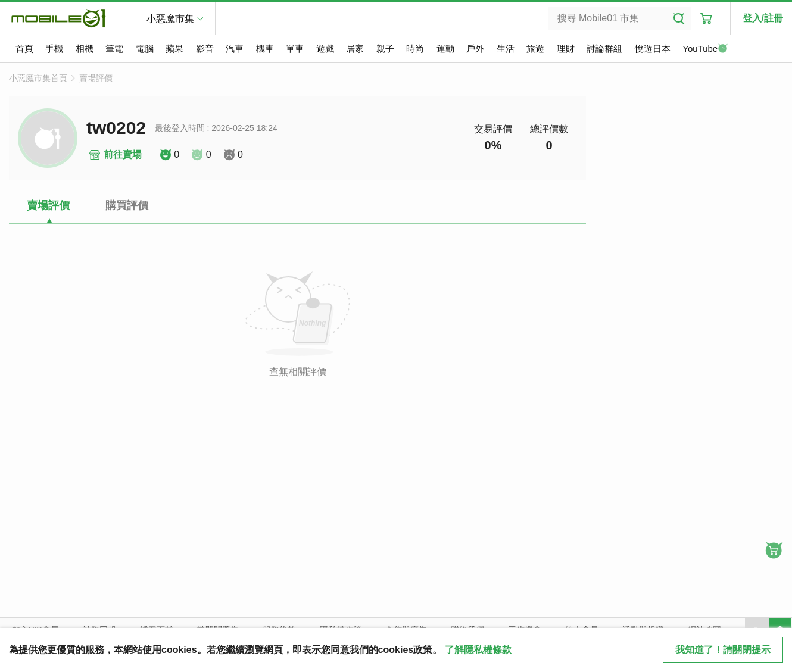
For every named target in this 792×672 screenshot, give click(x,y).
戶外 (475, 49)
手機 (54, 49)
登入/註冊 (763, 18)
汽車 (235, 49)
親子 (385, 49)
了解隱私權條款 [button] (478, 650)
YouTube (705, 49)
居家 (355, 49)
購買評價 (127, 205)
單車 (295, 49)
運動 (445, 49)
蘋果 (174, 49)
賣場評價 (96, 78)
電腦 (145, 49)
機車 (265, 49)
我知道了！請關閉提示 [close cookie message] (723, 650)
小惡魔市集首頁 (38, 78)
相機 (85, 49)
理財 (566, 49)
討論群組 (604, 49)
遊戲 (325, 49)
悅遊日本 (653, 49)
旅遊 (535, 49)
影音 (205, 49)
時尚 (415, 49)
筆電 (114, 49)
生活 (506, 49)
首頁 (24, 49)
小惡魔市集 (170, 19)
